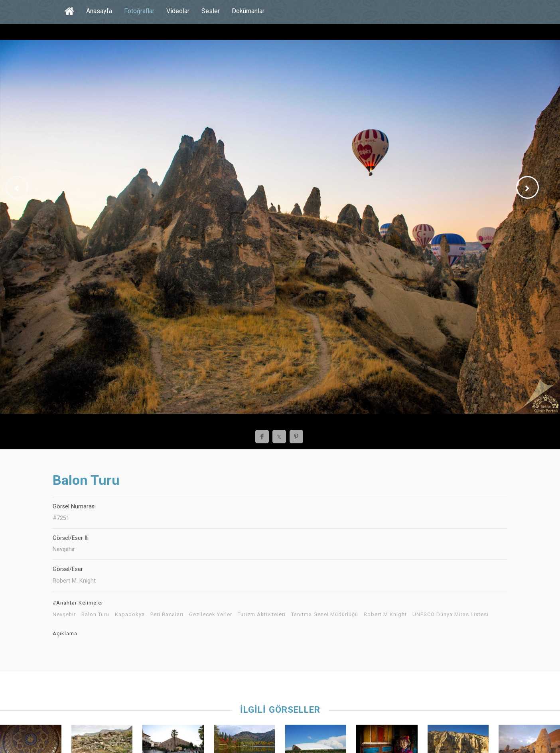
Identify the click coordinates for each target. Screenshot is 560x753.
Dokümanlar (248, 11)
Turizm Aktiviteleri (262, 615)
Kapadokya (130, 615)
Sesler (211, 11)
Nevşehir (64, 615)
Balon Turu (95, 615)
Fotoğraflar (139, 11)
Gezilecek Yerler (211, 615)
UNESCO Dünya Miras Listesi (451, 615)
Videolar (178, 11)
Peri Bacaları (167, 615)
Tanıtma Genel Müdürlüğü (325, 615)
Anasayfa (99, 11)
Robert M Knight (385, 615)
